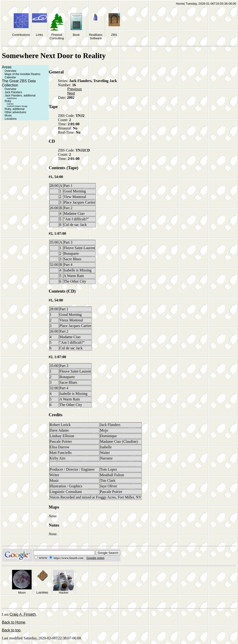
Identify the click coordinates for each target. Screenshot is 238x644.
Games (10, 104)
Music (8, 116)
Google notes (95, 558)
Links (39, 35)
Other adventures (15, 112)
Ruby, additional (15, 109)
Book (76, 35)
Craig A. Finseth (23, 614)
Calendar (10, 77)
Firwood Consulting (57, 36)
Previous (75, 89)
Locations (11, 119)
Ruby (8, 101)
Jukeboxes (12, 98)
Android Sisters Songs (17, 106)
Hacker (64, 593)
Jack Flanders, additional (20, 96)
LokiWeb (42, 593)
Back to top (11, 630)
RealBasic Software (96, 36)
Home (180, 4)
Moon (22, 593)
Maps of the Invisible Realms (22, 74)
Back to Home (13, 622)
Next (71, 93)
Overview (10, 71)
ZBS (114, 35)
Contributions (21, 35)
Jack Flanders (13, 92)
